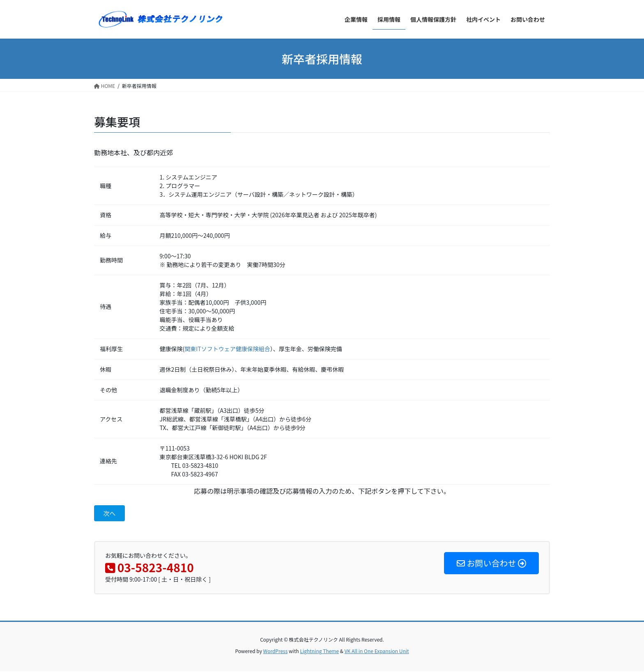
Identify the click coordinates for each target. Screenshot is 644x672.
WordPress (276, 652)
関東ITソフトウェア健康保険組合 (227, 349)
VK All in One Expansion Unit (377, 652)
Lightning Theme (319, 652)
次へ (110, 514)
